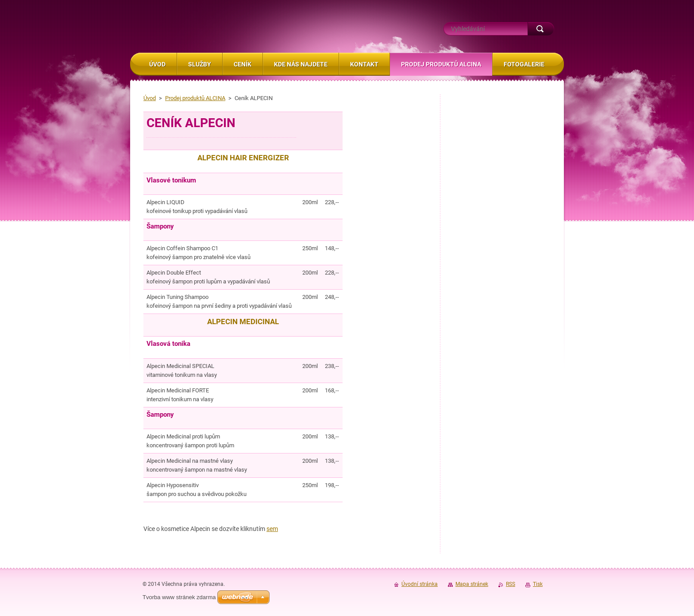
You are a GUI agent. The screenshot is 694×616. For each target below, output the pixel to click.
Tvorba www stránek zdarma (179, 597)
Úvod (150, 98)
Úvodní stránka (420, 584)
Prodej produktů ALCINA (195, 98)
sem (272, 529)
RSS (511, 584)
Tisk (538, 584)
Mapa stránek (472, 584)
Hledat (541, 29)
